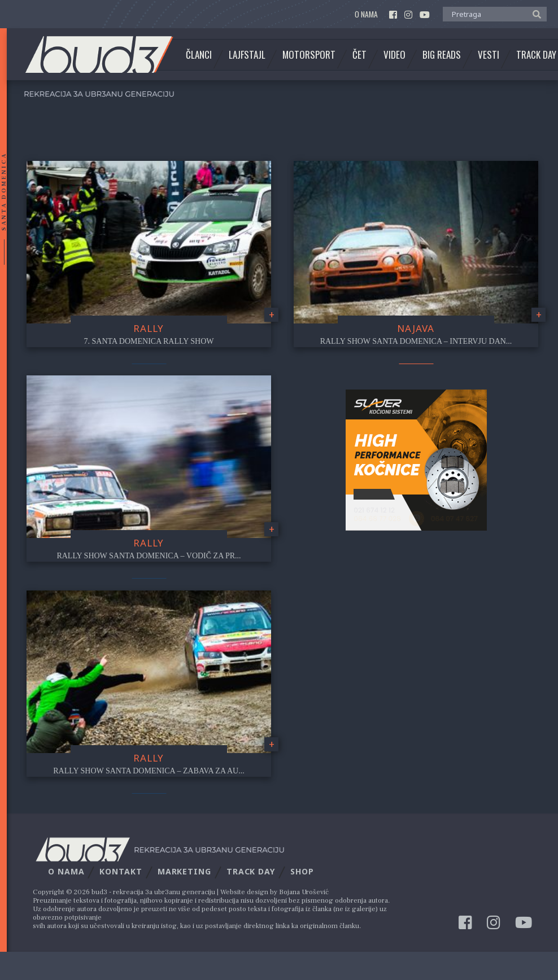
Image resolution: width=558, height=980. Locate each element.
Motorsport (309, 55)
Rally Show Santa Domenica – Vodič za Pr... (149, 556)
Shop (302, 871)
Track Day (251, 871)
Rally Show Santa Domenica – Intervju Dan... (416, 341)
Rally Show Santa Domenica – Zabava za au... (149, 771)
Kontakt (121, 871)
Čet (359, 55)
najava (416, 328)
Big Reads (442, 55)
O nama (366, 14)
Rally (149, 328)
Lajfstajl (247, 55)
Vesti (489, 55)
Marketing (184, 871)
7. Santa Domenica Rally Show (149, 341)
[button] (534, 14)
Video (394, 55)
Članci (199, 55)
